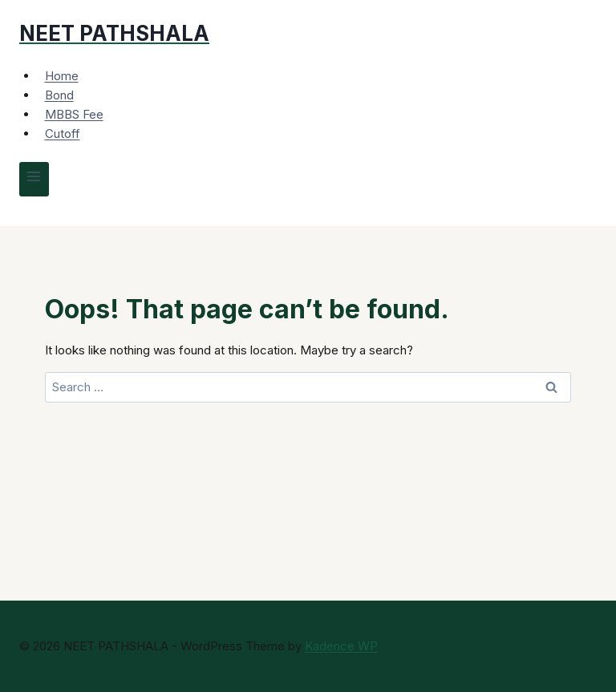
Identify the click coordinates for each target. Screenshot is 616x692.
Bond (59, 95)
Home (62, 76)
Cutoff (63, 134)
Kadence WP (341, 646)
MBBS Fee (74, 114)
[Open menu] (34, 179)
